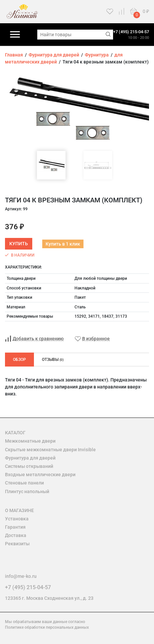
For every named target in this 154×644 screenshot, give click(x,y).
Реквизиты (17, 544)
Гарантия (15, 527)
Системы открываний (29, 466)
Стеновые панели (24, 483)
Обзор (19, 360)
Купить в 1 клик (63, 244)
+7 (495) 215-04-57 (131, 32)
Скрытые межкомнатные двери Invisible (50, 450)
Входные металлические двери (40, 475)
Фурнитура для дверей (30, 458)
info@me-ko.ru (21, 576)
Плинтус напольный (27, 491)
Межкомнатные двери (30, 441)
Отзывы (53, 360)
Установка (17, 519)
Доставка (16, 535)
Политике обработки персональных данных (47, 627)
